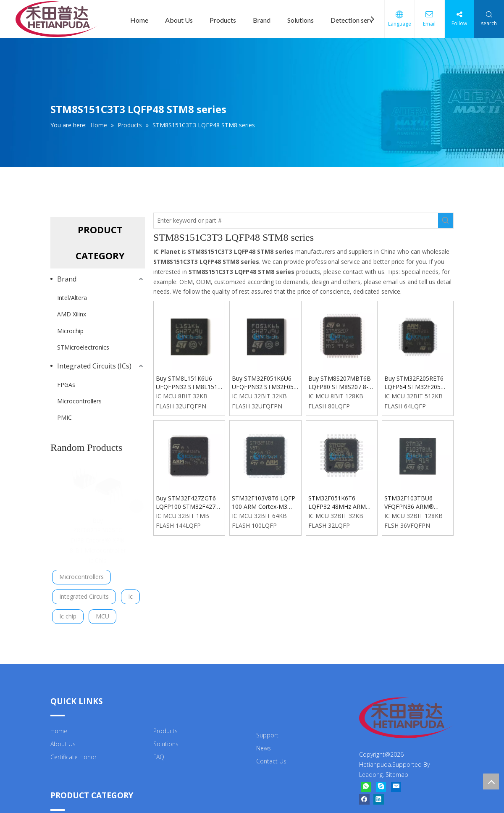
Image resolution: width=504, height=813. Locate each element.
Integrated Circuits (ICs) (94, 366)
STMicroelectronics (83, 347)
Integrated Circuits (84, 593)
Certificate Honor (73, 754)
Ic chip (68, 613)
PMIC (64, 417)
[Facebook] (364, 796)
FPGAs (66, 385)
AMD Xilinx (72, 314)
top (491, 781)
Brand (262, 20)
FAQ (159, 754)
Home (139, 20)
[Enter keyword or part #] (296, 221)
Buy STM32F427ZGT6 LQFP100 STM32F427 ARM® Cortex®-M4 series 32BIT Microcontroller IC (186, 503)
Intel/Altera (72, 298)
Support (267, 732)
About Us (179, 20)
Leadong (371, 772)
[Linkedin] (379, 796)
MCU (102, 613)
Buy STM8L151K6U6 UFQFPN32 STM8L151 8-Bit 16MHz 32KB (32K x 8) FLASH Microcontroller (188, 383)
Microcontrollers (79, 401)
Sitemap (397, 772)
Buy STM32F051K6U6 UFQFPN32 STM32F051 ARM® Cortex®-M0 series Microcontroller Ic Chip (265, 383)
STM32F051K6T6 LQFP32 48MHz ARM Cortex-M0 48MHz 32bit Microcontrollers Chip (341, 503)
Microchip (70, 331)
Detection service (356, 20)
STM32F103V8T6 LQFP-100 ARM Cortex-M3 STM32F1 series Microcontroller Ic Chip (265, 503)
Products (223, 20)
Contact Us (271, 758)
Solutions (301, 20)
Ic (130, 593)
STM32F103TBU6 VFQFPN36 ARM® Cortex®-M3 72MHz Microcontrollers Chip (413, 503)
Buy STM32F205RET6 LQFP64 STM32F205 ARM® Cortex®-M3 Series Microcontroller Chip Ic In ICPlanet (414, 383)
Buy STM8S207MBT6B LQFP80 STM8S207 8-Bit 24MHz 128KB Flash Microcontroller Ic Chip (340, 383)
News (264, 745)
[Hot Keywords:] (446, 221)
